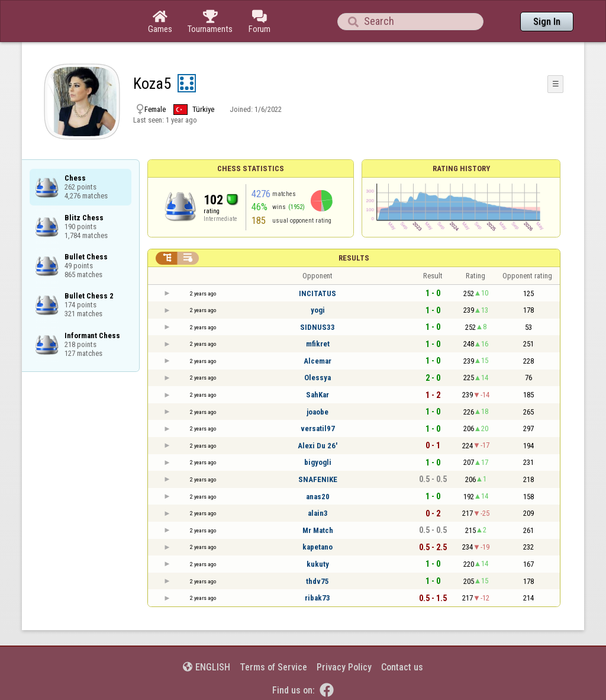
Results (354, 258)
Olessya (317, 378)
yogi (318, 310)
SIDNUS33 (317, 327)
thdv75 (317, 581)
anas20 (318, 497)
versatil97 (318, 428)
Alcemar (317, 361)
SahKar (317, 395)
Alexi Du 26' (317, 446)
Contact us (402, 667)
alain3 (318, 513)
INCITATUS (317, 293)
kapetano (317, 547)
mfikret (318, 344)
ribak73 (317, 598)
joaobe (317, 412)
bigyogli (318, 462)
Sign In (547, 22)
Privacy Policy (344, 667)
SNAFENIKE (318, 479)
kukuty (318, 564)
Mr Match (318, 530)
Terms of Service (273, 667)
